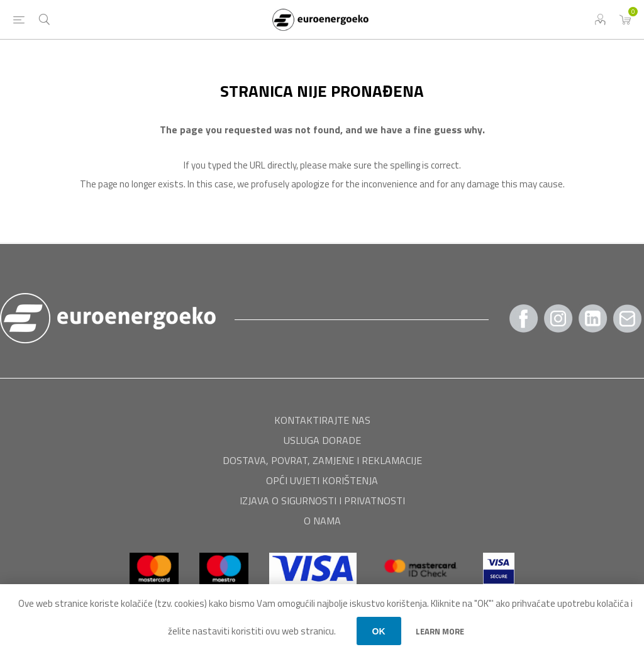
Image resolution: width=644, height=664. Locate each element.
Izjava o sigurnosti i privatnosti (322, 501)
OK (379, 631)
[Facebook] (524, 318)
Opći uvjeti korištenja (322, 480)
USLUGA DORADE (322, 440)
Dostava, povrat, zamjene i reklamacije (322, 460)
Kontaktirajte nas (322, 420)
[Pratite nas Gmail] (628, 318)
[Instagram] (558, 318)
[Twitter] (593, 318)
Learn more (440, 631)
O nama (322, 521)
